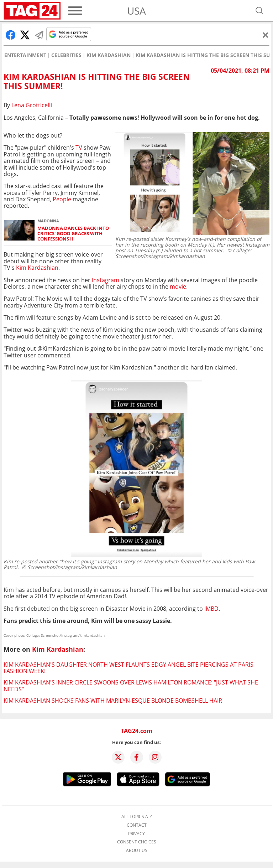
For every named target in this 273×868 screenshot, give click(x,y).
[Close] (266, 35)
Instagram (105, 280)
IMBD (211, 609)
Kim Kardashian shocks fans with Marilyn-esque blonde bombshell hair (113, 701)
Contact (137, 825)
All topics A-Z (137, 817)
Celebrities (66, 55)
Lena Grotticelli (32, 105)
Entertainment (25, 55)
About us (137, 851)
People (62, 199)
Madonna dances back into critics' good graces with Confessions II (73, 234)
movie (178, 286)
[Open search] (259, 11)
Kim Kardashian (109, 55)
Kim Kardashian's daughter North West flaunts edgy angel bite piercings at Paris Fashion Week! (128, 668)
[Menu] (75, 11)
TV (79, 148)
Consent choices (137, 842)
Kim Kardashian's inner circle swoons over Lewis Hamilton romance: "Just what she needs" (131, 686)
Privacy (136, 834)
